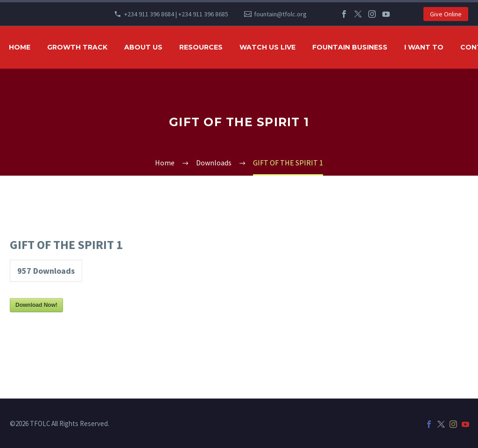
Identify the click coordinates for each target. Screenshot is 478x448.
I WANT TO (424, 47)
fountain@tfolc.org (280, 14)
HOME (20, 47)
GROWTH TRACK (77, 47)
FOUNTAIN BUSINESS (350, 47)
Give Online (446, 14)
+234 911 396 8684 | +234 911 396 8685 (176, 14)
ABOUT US (143, 47)
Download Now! (36, 305)
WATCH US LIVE (267, 47)
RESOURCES (201, 47)
